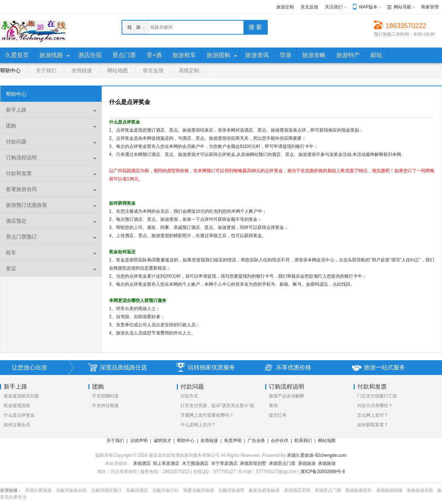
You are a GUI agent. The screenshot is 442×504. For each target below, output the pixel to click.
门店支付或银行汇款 (377, 396)
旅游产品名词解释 (287, 396)
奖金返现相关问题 (21, 396)
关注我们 (334, 7)
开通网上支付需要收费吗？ (207, 415)
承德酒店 (142, 463)
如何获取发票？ (373, 425)
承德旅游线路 (389, 490)
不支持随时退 (105, 396)
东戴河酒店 (137, 490)
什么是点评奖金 (19, 415)
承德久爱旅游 (38, 490)
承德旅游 (307, 463)
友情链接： (11, 490)
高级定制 (189, 70)
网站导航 (403, 7)
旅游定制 (285, 7)
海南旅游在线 (420, 490)
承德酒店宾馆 (297, 490)
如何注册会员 (17, 425)
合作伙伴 (280, 441)
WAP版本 (368, 7)
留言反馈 (153, 70)
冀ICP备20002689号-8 (323, 472)
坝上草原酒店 (166, 463)
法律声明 (139, 441)
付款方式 (189, 396)
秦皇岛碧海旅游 (264, 490)
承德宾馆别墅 (253, 463)
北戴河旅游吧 (231, 490)
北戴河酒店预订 (106, 490)
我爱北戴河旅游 (199, 490)
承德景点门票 (282, 463)
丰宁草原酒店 (224, 463)
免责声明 (233, 441)
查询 (273, 406)
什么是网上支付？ (198, 425)
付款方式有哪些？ (375, 406)
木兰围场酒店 (195, 463)
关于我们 (46, 70)
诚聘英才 (162, 441)
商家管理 (430, 7)
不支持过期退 (105, 406)
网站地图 (117, 70)
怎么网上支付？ (373, 415)
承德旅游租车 (358, 490)
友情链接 (82, 70)
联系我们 (303, 441)
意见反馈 (309, 7)
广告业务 (256, 441)
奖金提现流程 (17, 406)
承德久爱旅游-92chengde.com (317, 455)
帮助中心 (10, 70)
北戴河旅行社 (165, 490)
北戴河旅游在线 (71, 490)
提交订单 (278, 415)
